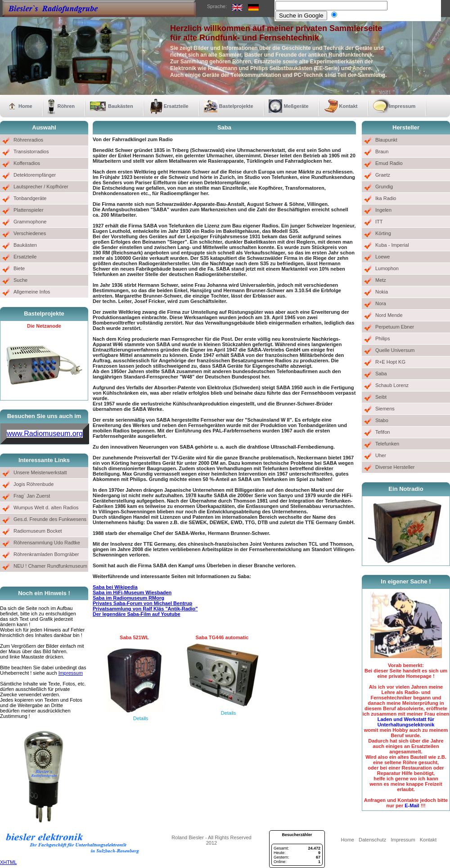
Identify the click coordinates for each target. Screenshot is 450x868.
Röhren (66, 106)
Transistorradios (31, 151)
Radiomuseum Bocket (38, 531)
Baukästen (121, 106)
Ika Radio (386, 198)
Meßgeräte (296, 106)
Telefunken (387, 444)
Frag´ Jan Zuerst (32, 496)
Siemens (385, 409)
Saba (381, 374)
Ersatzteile (176, 106)
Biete (19, 268)
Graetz (383, 175)
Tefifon (382, 432)
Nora (381, 303)
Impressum (403, 106)
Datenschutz (372, 840)
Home (25, 106)
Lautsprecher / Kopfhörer (41, 187)
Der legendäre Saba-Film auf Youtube (137, 614)
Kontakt (349, 106)
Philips (382, 338)
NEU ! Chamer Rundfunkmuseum (50, 566)
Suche (20, 280)
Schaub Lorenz (392, 385)
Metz (381, 280)
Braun (382, 151)
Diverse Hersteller (395, 467)
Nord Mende (389, 315)
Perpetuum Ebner (395, 327)
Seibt (381, 397)
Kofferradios (27, 163)
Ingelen (383, 210)
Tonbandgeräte (30, 198)
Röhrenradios (28, 140)
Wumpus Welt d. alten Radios (46, 507)
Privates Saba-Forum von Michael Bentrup (142, 603)
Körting (383, 233)
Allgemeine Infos (32, 292)
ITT (379, 222)
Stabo (382, 420)
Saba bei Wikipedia (115, 587)
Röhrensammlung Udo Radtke (47, 543)
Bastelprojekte (236, 106)
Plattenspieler (29, 210)
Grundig (384, 187)
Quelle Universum (395, 350)
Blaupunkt (386, 140)
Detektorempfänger (35, 175)
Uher (381, 455)
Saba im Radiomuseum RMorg (128, 598)
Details (141, 718)
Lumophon (387, 268)
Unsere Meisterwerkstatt (40, 472)
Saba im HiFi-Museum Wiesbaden (132, 592)
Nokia (382, 292)
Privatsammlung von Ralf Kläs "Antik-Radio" (145, 609)
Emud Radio (389, 163)
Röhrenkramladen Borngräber (46, 554)
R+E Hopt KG (390, 362)
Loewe (382, 257)
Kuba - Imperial (392, 245)
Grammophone (30, 222)
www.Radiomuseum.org (45, 434)
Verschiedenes (30, 233)
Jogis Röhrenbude (34, 484)
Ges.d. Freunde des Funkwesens (50, 519)
